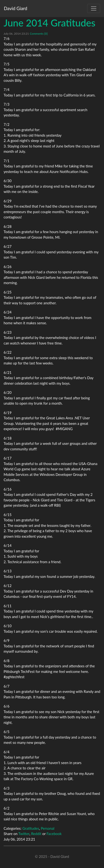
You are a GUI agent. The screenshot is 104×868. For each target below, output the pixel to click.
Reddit (36, 834)
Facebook (54, 834)
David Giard (16, 8)
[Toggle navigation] (94, 8)
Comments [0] (39, 34)
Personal (47, 828)
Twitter (24, 834)
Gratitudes (31, 828)
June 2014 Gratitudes (49, 23)
